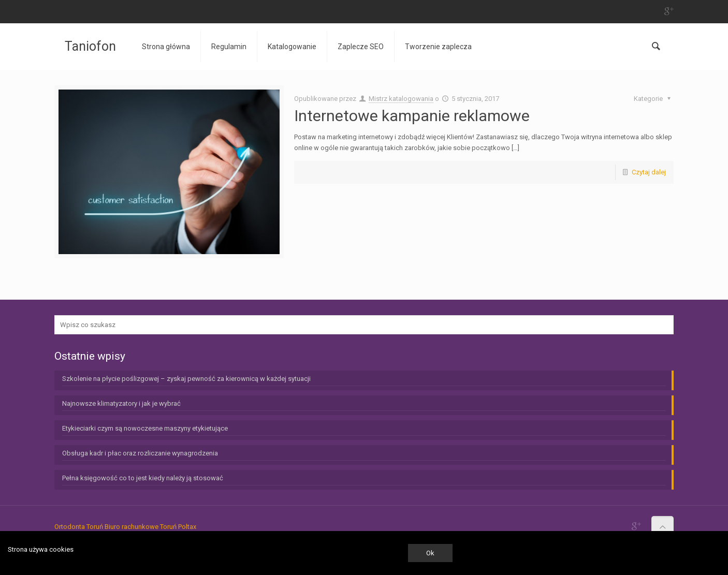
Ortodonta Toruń (79, 527)
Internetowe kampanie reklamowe (412, 116)
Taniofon (90, 46)
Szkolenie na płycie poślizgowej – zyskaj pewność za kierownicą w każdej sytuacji (186, 379)
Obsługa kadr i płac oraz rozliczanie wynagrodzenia (140, 453)
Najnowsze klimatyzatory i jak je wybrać (121, 403)
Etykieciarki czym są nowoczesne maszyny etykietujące (145, 428)
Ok (430, 553)
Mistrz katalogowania (401, 99)
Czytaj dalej (649, 172)
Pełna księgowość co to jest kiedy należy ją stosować (143, 478)
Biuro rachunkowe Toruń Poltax (150, 527)
